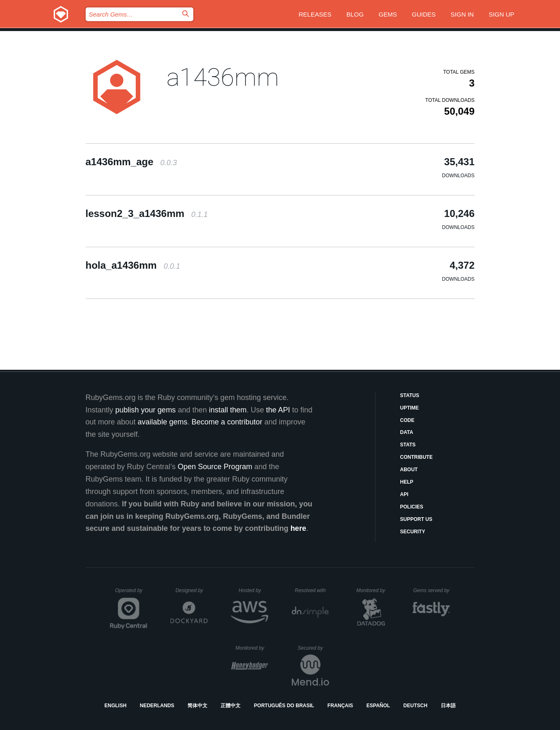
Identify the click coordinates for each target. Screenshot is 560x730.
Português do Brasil (284, 706)
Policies (412, 507)
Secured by (313, 648)
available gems (163, 422)
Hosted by (253, 590)
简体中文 (197, 706)
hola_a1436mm (133, 265)
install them (228, 410)
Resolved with (312, 590)
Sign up (502, 14)
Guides (424, 14)
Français (340, 706)
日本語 (448, 706)
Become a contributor (227, 422)
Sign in (462, 14)
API (404, 494)
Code (407, 420)
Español (378, 706)
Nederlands (157, 706)
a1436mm (223, 77)
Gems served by (431, 590)
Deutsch (416, 706)
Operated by (131, 593)
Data (407, 432)
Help (407, 482)
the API (278, 410)
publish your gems (146, 410)
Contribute (417, 457)
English (115, 706)
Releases (315, 14)
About (409, 470)
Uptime (410, 408)
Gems (388, 14)
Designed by (192, 590)
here (298, 528)
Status (410, 395)
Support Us (416, 519)
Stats (408, 445)
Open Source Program (215, 467)
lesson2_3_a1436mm (147, 213)
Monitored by (373, 590)
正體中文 (231, 706)
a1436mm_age (131, 162)
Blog (355, 14)
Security (413, 532)
